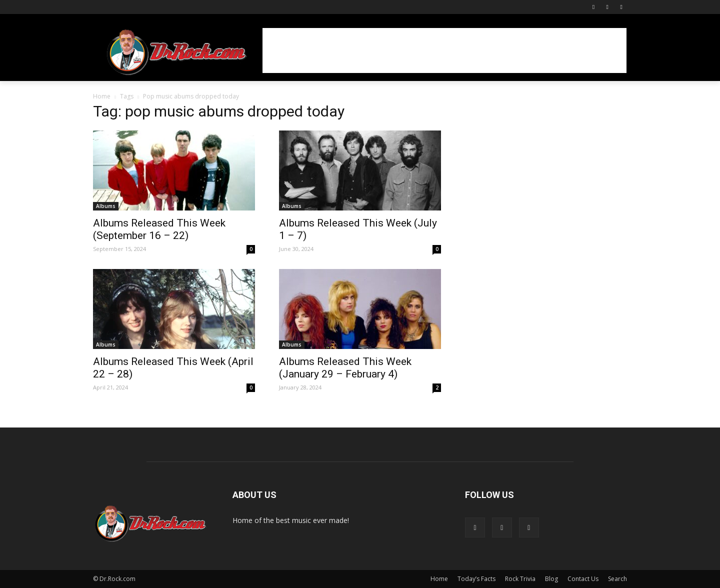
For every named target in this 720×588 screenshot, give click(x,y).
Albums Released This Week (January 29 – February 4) (345, 368)
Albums (106, 206)
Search (617, 579)
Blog (551, 579)
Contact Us (583, 579)
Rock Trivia (520, 579)
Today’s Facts (476, 579)
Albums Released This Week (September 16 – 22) (159, 229)
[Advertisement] (444, 50)
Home (102, 96)
